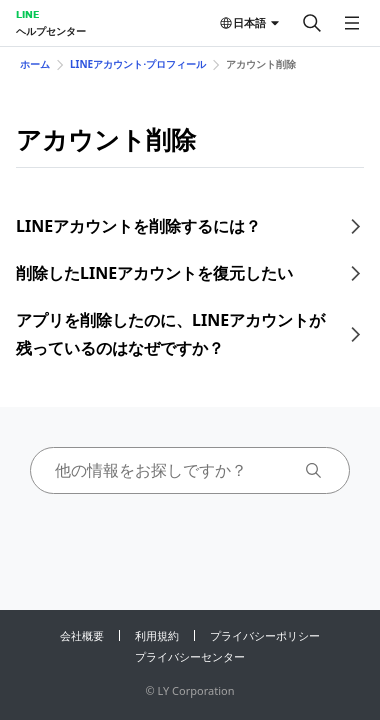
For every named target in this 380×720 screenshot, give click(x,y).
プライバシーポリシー (265, 635)
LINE (27, 14)
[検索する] (312, 23)
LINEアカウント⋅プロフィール (138, 64)
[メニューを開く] (352, 23)
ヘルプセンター (51, 31)
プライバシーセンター (190, 656)
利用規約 (157, 635)
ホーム (35, 64)
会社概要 (82, 635)
